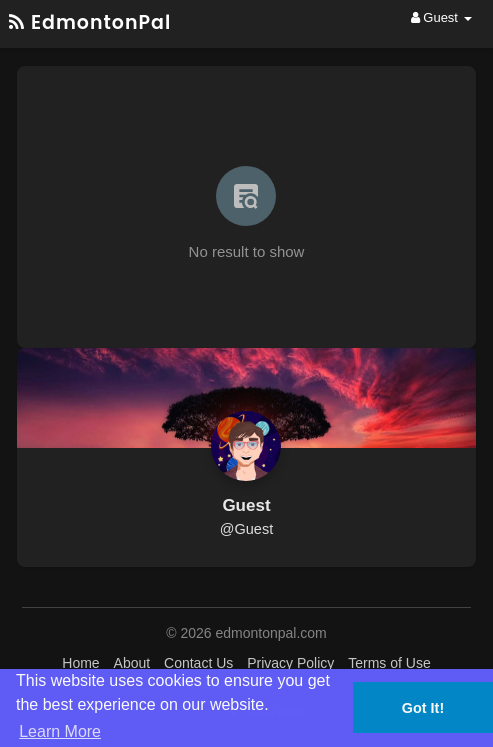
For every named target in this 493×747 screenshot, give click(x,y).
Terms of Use (389, 663)
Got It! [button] (423, 708)
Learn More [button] (60, 731)
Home (80, 663)
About (132, 663)
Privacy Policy (290, 663)
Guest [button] (441, 17)
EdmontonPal (90, 22)
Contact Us (198, 663)
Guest (246, 505)
